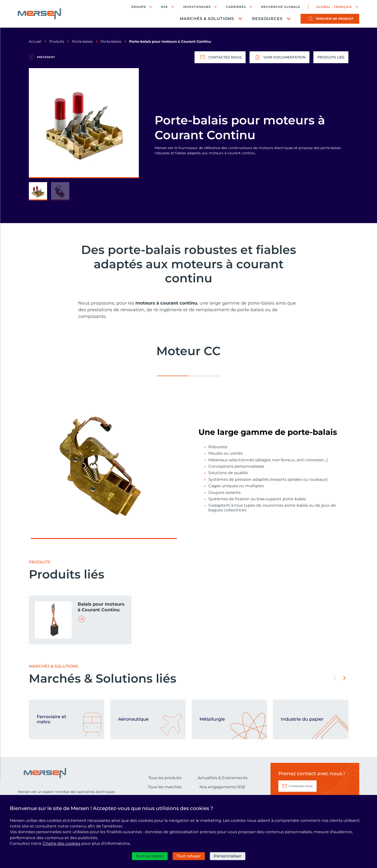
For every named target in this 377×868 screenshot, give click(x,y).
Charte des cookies (62, 843)
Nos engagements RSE (223, 787)
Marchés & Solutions (207, 19)
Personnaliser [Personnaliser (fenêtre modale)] (228, 856)
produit (335, 19)
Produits (57, 41)
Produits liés (331, 57)
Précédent (46, 57)
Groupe (139, 7)
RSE (164, 7)
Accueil (35, 41)
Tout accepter (150, 856)
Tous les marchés (165, 787)
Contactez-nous (220, 57)
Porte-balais (82, 41)
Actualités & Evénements (223, 778)
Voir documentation (279, 57)
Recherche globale (281, 7)
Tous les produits (165, 778)
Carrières (236, 7)
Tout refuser (189, 856)
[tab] (173, 374)
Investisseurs (197, 7)
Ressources (267, 19)
